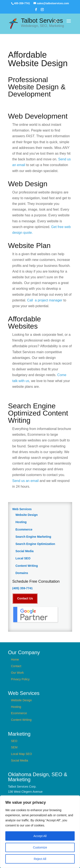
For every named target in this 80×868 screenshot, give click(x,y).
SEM (14, 747)
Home (15, 659)
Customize (40, 847)
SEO (14, 741)
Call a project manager (45, 300)
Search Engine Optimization (35, 544)
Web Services (22, 509)
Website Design (27, 515)
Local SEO (23, 558)
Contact (16, 666)
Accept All (40, 836)
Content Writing (27, 566)
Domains (22, 573)
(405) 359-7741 (23, 588)
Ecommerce (24, 529)
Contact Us (25, 598)
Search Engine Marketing (33, 537)
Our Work (17, 673)
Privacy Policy (20, 679)
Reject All (40, 859)
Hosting (21, 522)
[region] (40, 832)
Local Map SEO (22, 754)
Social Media (25, 551)
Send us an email (26, 481)
